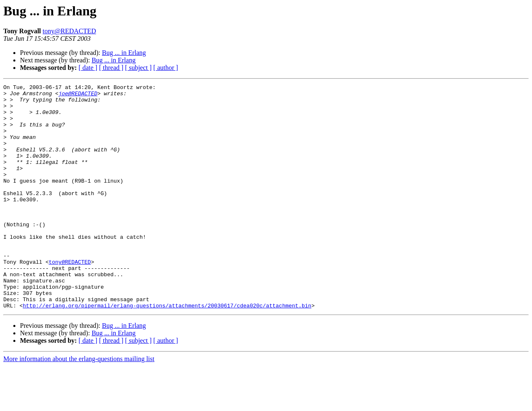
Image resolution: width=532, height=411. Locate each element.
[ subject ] (138, 68)
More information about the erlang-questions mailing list (79, 404)
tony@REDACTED (70, 31)
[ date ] (88, 68)
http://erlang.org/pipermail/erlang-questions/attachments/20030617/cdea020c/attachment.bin (167, 350)
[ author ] (166, 68)
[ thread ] (111, 68)
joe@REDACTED (78, 96)
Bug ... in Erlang (124, 53)
